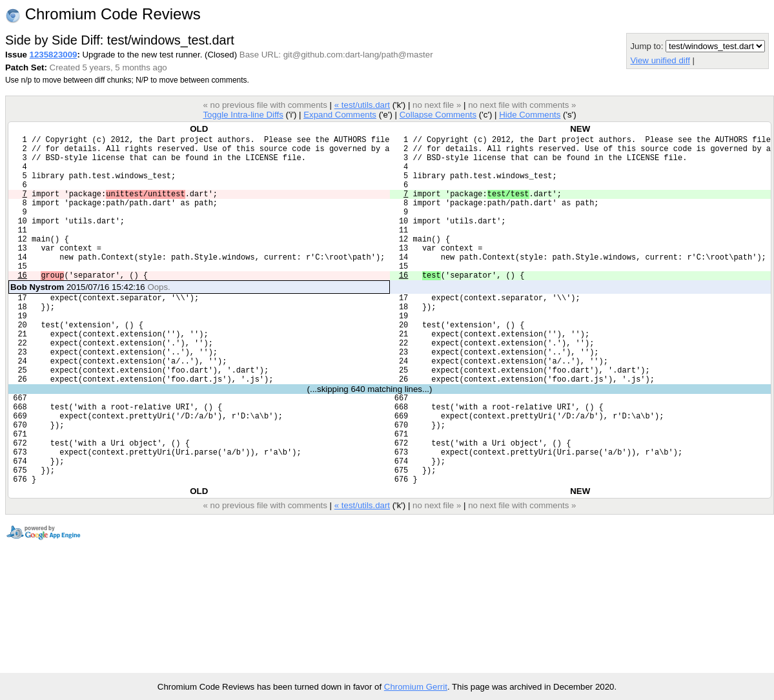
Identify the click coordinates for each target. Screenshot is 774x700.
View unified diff (660, 60)
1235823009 (54, 55)
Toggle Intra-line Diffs (243, 115)
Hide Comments (530, 115)
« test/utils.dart (362, 105)
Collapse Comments (438, 115)
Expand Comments (340, 115)
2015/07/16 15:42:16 (90, 318)
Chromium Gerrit (416, 687)
